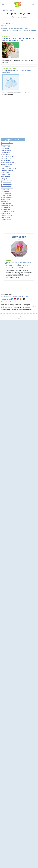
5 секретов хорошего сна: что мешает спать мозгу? (17, 72)
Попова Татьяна (6, 219)
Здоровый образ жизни (9, 69)
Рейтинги (4, 302)
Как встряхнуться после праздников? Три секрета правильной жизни (18, 39)
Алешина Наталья (6, 164)
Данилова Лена (6, 213)
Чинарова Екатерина (7, 162)
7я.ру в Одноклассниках (21, 299)
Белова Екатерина (7, 196)
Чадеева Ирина (6, 174)
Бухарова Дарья (6, 176)
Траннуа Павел (6, 192)
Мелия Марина (5, 209)
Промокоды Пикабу (24, 297)
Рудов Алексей (5, 207)
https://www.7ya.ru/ (13, 297)
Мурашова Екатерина (8, 157)
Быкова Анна (5, 190)
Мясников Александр (7, 205)
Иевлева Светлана (7, 215)
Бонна (8, 302)
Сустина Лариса (6, 151)
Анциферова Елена (7, 198)
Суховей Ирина (6, 153)
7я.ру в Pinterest (15, 299)
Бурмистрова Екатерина (8, 168)
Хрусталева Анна (6, 184)
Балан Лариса (5, 155)
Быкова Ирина (5, 200)
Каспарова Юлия (6, 159)
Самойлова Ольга (6, 180)
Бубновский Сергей (7, 188)
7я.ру (24, 299)
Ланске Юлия (5, 172)
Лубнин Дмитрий (6, 203)
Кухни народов (10, 260)
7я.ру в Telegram (12, 299)
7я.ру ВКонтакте (18, 299)
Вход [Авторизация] (34, 4)
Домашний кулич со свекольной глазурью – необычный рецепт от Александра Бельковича (18, 265)
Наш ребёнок (14, 302)
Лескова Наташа (6, 194)
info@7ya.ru (4, 297)
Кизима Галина (6, 145)
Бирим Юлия (5, 149)
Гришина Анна (5, 217)
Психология (6, 36)
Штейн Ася (4, 202)
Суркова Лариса (6, 182)
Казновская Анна (6, 186)
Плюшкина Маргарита (8, 170)
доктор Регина (5, 160)
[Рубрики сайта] (3, 4)
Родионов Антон (6, 178)
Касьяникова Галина (7, 143)
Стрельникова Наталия (8, 211)
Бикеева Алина (6, 166)
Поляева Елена (6, 147)
